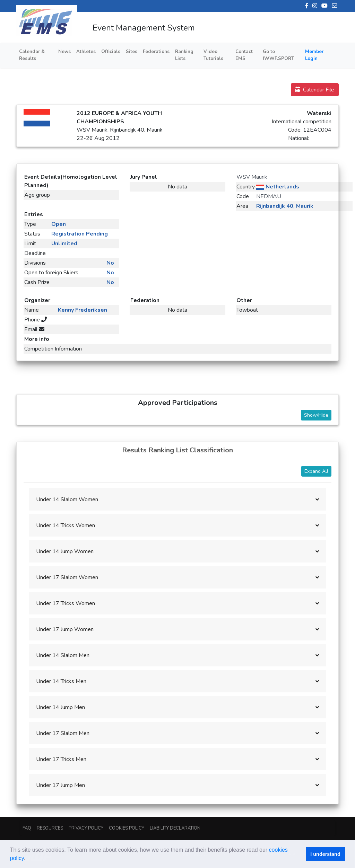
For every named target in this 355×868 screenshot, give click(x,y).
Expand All (316, 471)
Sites (132, 52)
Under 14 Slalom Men (63, 655)
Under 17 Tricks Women (66, 603)
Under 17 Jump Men (60, 785)
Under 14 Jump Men (60, 707)
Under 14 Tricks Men (61, 681)
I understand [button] (325, 854)
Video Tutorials (213, 55)
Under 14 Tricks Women (66, 525)
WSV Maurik (252, 177)
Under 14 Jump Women (65, 551)
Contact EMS (244, 55)
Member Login (314, 55)
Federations (156, 52)
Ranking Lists (184, 55)
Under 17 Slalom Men (63, 733)
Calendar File (315, 90)
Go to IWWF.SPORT (278, 55)
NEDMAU (269, 196)
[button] (28, 859)
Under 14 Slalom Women (67, 499)
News (64, 52)
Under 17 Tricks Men (61, 759)
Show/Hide (316, 415)
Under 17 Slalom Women (67, 577)
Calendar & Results (32, 55)
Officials (111, 52)
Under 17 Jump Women (65, 629)
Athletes (86, 52)
